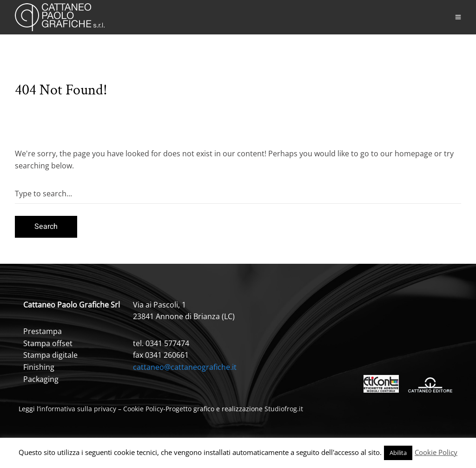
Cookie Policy (143, 409)
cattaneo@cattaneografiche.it (185, 367)
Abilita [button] (398, 453)
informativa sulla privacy (78, 409)
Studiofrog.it (284, 409)
